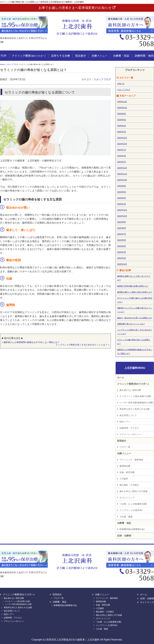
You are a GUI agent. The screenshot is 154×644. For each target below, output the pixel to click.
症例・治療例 (124, 536)
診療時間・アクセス (129, 428)
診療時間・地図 (142, 57)
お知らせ (121, 84)
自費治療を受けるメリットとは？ (131, 324)
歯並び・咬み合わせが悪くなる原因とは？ (135, 318)
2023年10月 (122, 180)
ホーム (5, 57)
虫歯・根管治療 (127, 472)
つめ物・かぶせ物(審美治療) (133, 504)
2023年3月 (122, 198)
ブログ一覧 (125, 447)
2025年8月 (122, 114)
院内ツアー (125, 422)
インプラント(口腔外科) (131, 510)
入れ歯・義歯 (126, 517)
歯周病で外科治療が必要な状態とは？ (133, 286)
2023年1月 (122, 204)
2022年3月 (122, 258)
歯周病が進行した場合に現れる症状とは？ (135, 292)
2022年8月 (122, 228)
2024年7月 (122, 150)
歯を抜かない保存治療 (130, 390)
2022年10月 (122, 216)
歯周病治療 (125, 466)
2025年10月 (122, 108)
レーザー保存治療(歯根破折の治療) (136, 403)
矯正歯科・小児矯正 (129, 485)
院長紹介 (80, 57)
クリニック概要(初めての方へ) (29, 57)
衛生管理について (128, 415)
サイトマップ (147, 602)
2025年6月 (122, 120)
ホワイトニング (127, 498)
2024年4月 (122, 156)
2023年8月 (122, 186)
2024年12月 (122, 138)
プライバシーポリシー (130, 434)
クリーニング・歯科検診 (131, 460)
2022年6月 (122, 240)
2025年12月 (122, 102)
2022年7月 (122, 234)
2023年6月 (122, 192)
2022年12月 (122, 210)
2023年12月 (122, 168)
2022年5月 (122, 246)
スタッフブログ (102, 79)
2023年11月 (122, 174)
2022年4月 (122, 252)
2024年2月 (122, 162)
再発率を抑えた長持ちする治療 (135, 409)
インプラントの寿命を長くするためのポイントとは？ (81, 345)
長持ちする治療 (60, 57)
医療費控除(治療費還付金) (132, 529)
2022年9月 (122, 222)
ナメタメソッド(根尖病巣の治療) (135, 396)
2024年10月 (122, 144)
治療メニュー (99, 57)
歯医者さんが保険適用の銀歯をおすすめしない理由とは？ (32, 342)
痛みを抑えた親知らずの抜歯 (134, 491)
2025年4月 (122, 126)
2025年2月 (122, 132)
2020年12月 (122, 264)
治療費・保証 (120, 57)
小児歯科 (124, 479)
